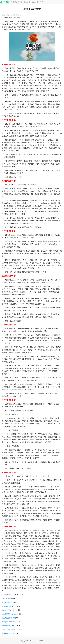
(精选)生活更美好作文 (9, 626)
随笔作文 (27, 2)
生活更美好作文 (7, 602)
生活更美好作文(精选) (9, 633)
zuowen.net (35, 641)
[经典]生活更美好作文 (9, 622)
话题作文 (35, 2)
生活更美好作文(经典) (9, 618)
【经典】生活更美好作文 (10, 629)
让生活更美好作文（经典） (11, 614)
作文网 (20, 2)
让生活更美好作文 (8, 599)
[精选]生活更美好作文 (9, 610)
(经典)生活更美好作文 (9, 606)
